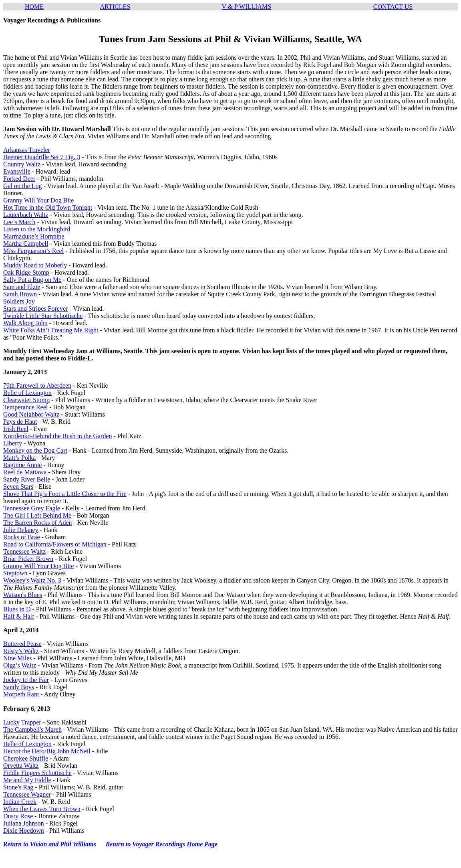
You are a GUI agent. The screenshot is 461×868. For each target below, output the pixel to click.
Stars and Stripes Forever (35, 309)
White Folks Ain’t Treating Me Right (51, 330)
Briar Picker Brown (28, 559)
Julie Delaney (21, 530)
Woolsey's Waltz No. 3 (32, 580)
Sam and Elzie (22, 287)
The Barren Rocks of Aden (38, 523)
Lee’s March (19, 222)
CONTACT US (393, 7)
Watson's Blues (23, 595)
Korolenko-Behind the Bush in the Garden (58, 436)
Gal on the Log (22, 186)
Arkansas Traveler (27, 150)
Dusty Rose (18, 816)
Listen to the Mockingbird (37, 229)
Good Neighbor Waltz (31, 414)
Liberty (13, 443)
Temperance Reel (25, 407)
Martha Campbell (26, 244)
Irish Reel (16, 429)
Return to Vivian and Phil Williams (50, 844)
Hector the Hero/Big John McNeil (47, 751)
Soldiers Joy (19, 301)
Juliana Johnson (24, 823)
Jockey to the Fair (26, 680)
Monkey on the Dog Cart (35, 450)
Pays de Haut (20, 422)
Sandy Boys (19, 687)
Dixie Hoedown (24, 831)
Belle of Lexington (27, 393)
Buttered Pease (22, 644)
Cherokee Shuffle (26, 758)
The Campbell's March (32, 729)
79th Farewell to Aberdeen (37, 385)
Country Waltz (22, 164)
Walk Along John (25, 323)
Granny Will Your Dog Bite (38, 200)
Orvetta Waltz (21, 766)
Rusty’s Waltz (21, 651)
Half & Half (19, 616)
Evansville (17, 171)
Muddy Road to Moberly (35, 265)
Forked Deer (19, 179)
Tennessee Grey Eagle (32, 508)
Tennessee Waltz (24, 551)
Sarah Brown (20, 294)
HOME (34, 7)
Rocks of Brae (22, 537)
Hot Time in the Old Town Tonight (48, 207)
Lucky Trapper (22, 722)
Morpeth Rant (21, 694)
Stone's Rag (18, 787)
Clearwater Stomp (26, 400)
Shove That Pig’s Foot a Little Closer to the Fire (65, 494)
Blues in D (17, 609)
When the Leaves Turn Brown (42, 809)
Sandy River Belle (27, 479)
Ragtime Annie (22, 465)
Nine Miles (18, 658)
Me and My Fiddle (27, 780)
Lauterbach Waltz (26, 215)
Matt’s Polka (19, 458)
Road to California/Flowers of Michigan (55, 544)
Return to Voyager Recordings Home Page (162, 844)
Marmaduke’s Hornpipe (34, 236)
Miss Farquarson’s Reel (33, 251)
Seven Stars (18, 487)
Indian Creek (20, 802)
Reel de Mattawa (25, 472)
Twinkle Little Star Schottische (43, 316)
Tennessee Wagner (27, 794)
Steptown (15, 573)
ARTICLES (115, 7)
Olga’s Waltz (20, 665)
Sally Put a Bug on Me (32, 280)
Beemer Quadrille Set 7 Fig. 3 (42, 157)
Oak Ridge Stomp (26, 272)
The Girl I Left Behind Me (37, 515)
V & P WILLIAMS (246, 7)
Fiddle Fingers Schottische (37, 773)
